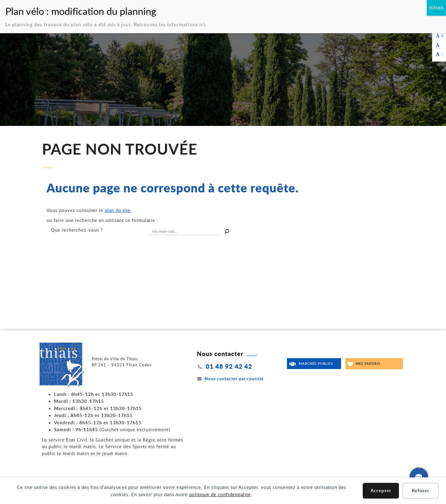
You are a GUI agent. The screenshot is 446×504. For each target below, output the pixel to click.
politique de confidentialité (220, 494)
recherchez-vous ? (77, 230)
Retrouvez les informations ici (169, 22)
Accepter (381, 491)
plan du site (118, 210)
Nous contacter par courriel (230, 379)
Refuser (421, 491)
